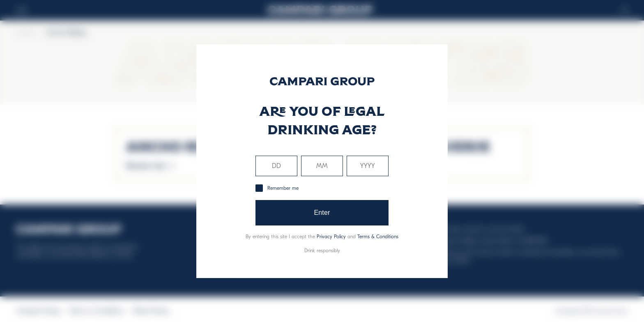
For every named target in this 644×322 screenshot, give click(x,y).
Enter (322, 213)
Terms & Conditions (378, 237)
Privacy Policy (331, 237)
